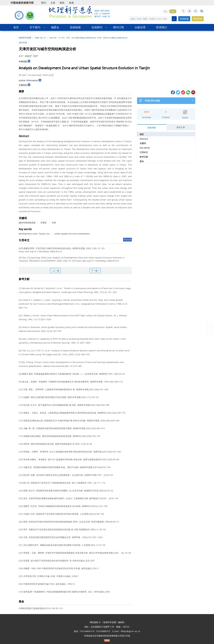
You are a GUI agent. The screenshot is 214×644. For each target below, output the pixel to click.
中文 (173, 11)
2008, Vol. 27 (40, 38)
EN (166, 11)
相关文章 (181, 127)
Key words (145, 148)
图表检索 (198, 19)
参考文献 (144, 157)
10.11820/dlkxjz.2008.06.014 (84, 38)
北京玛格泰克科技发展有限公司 (107, 636)
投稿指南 (75, 27)
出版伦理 (140, 27)
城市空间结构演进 (27, 223)
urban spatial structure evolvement (72, 234)
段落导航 (152, 128)
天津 (54, 223)
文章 (53, 3)
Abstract (144, 139)
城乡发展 (23, 42)
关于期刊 (35, 27)
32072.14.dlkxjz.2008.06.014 (115, 38)
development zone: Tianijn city (34, 234)
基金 (142, 161)
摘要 (142, 134)
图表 (62, 3)
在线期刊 (97, 27)
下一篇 (95, 271)
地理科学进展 (25, 38)
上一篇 (55, 271)
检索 (71, 3)
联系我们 (162, 27)
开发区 (44, 223)
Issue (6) (53, 38)
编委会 (55, 27)
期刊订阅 (118, 27)
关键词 (143, 143)
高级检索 (184, 19)
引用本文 (144, 152)
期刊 (44, 3)
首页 (16, 27)
